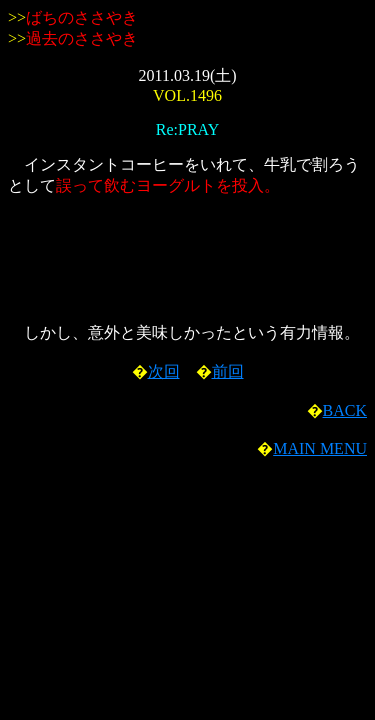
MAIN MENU (320, 448)
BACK (345, 410)
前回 (228, 371)
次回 (164, 371)
